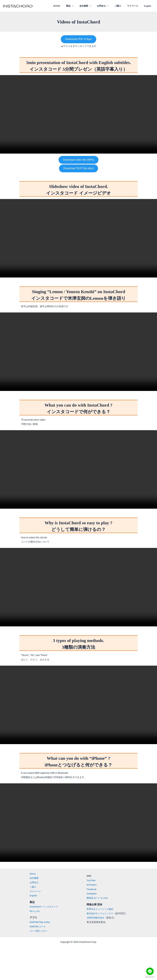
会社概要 (92, 6)
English (148, 6)
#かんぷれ (33, 911)
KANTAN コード (36, 927)
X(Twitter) (92, 885)
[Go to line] (150, 971)
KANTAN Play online (39, 922)
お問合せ (108, 6)
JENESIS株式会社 (96, 918)
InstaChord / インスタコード (43, 907)
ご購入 (121, 6)
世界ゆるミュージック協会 (101, 909)
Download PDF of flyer (78, 39)
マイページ (135, 6)
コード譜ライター (37, 931)
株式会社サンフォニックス (101, 913)
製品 (78, 6)
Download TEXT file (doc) (78, 168)
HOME (66, 6)
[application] (80, 6)
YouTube (91, 880)
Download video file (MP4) (78, 160)
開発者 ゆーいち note (98, 898)
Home (31, 874)
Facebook (92, 889)
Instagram (92, 893)
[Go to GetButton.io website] (150, 977)
